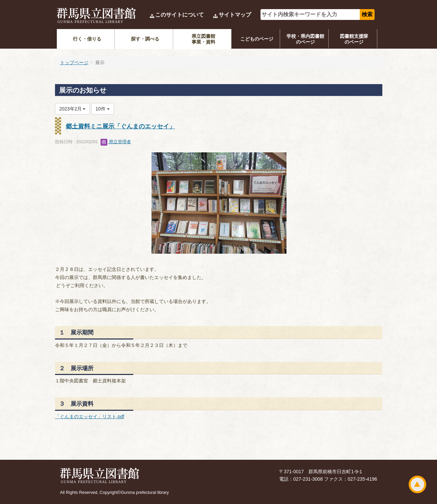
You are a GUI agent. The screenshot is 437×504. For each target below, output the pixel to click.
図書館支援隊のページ (354, 39)
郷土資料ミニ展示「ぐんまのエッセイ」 (120, 126)
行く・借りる (87, 39)
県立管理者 (116, 142)
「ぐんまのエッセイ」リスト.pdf (90, 417)
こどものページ (257, 39)
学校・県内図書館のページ (305, 39)
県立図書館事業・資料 (203, 39)
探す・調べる (145, 39)
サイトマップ (235, 15)
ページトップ (417, 484)
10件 (102, 109)
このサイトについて (180, 15)
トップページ (74, 62)
